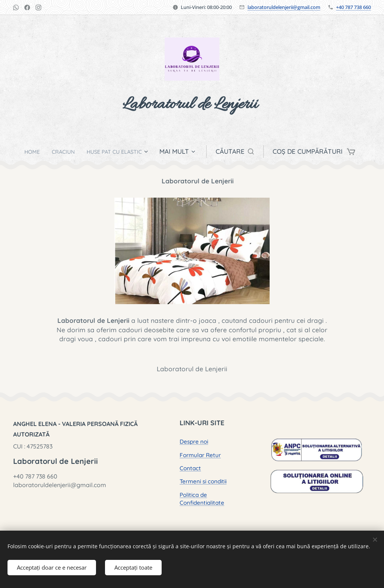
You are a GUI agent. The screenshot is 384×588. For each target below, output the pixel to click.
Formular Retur (200, 455)
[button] (244, 151)
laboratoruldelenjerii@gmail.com (284, 7)
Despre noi (194, 442)
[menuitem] (27, 151)
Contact (190, 468)
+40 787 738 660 (353, 7)
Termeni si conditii (203, 481)
